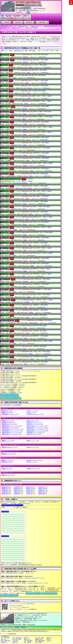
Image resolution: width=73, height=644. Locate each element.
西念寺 (6, 217)
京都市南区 (34, 432)
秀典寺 (6, 153)
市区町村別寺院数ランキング (8, 394)
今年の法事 (15, 641)
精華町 (32, 441)
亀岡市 (31, 421)
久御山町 (33, 434)
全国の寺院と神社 (6, 26)
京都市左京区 (36, 427)
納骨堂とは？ (16, 642)
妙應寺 (6, 336)
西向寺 (6, 207)
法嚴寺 (6, 315)
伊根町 (6, 413)
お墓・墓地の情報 (28, 641)
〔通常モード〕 (4, 51)
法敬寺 (6, 310)
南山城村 (34, 460)
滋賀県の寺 (17, 490)
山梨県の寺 (41, 487)
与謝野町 (32, 469)
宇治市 (30, 413)
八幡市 (6, 469)
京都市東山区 (36, 431)
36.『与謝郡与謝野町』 (42, 22)
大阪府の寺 (29, 490)
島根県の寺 (41, 492)
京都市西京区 (11, 431)
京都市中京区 (36, 429)
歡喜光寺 (7, 106)
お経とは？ (49, 641)
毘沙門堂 (7, 279)
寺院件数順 (18, 405)
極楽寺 (6, 117)
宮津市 (6, 462)
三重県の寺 (5, 490)
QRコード (15, 606)
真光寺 (6, 174)
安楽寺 (5, 65)
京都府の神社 (34, 26)
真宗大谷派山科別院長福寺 (12, 179)
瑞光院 (6, 191)
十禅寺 (6, 158)
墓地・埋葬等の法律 (6, 641)
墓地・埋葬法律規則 (40, 641)
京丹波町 (34, 424)
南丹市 (31, 447)
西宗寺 (6, 212)
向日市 (31, 462)
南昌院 (6, 269)
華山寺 (5, 86)
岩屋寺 (6, 112)
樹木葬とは (26, 638)
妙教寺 (6, 341)
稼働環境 (17, 627)
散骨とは (49, 639)
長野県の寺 (5, 489)
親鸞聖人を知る (39, 639)
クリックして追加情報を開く (9, 634)
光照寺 (6, 143)
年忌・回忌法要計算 (17, 638)
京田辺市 (33, 422)
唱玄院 (6, 163)
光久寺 (6, 138)
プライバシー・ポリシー (7, 627)
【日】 (25, 507)
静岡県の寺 (29, 489)
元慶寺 (6, 122)
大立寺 (6, 258)
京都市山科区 (11, 434)
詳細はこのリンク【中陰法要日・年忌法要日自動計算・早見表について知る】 (21, 565)
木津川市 (7, 422)
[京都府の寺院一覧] (19, 51)
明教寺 (6, 352)
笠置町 (7, 421)
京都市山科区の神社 (49, 26)
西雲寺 (6, 196)
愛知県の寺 (41, 489)
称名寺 (6, 169)
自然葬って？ (4, 642)
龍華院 (6, 362)
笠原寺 (5, 91)
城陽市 (7, 441)
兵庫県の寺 (41, 490)
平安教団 (7, 300)
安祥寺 (5, 70)
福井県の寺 (29, 487)
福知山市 (7, 454)
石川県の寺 (17, 487)
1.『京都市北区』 (6, 22)
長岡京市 (9, 447)
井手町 (31, 411)
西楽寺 (6, 202)
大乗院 (6, 243)
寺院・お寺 (4, 639)
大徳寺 (6, 253)
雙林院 (6, 227)
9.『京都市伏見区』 (18, 22)
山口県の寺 (29, 494)
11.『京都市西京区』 (29, 22)
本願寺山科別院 (9, 321)
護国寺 (6, 132)
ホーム (28, 12)
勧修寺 (5, 96)
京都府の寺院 (15, 28)
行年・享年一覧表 (39, 638)
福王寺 (6, 290)
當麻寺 (6, 264)
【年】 (8, 507)
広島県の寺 (17, 494)
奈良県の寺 (5, 492)
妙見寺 (6, 346)
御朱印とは (49, 638)
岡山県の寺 (5, 494)
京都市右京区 (11, 426)
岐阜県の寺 (17, 489)
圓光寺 (5, 81)
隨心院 (6, 186)
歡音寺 (6, 101)
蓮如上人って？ (27, 639)
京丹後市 (8, 424)
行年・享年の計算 (5, 638)
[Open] (12, 55)
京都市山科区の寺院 (30, 28)
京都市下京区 (11, 429)
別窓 (18, 394)
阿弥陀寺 (6, 55)
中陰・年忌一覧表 (17, 639)
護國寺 (6, 127)
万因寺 (6, 331)
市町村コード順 (11, 405)
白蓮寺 (6, 274)
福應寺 (6, 284)
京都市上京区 (36, 426)
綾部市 (6, 411)
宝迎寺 (6, 305)
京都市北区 (9, 427)
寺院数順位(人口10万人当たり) (8, 396)
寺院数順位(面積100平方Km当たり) (9, 398)
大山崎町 (34, 414)
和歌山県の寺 (17, 492)
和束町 (7, 475)
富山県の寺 (5, 487)
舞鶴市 (6, 460)
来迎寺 (6, 357)
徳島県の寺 (41, 494)
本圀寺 (6, 326)
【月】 (19, 507)
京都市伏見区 (10, 432)
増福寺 (6, 233)
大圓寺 (6, 238)
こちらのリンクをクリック (31, 578)
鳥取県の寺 (29, 492)
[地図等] (46, 55)
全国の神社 (22, 26)
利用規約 (23, 627)
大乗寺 (6, 248)
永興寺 (5, 75)
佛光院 (6, 295)
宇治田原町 (9, 414)
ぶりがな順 (3, 405)
